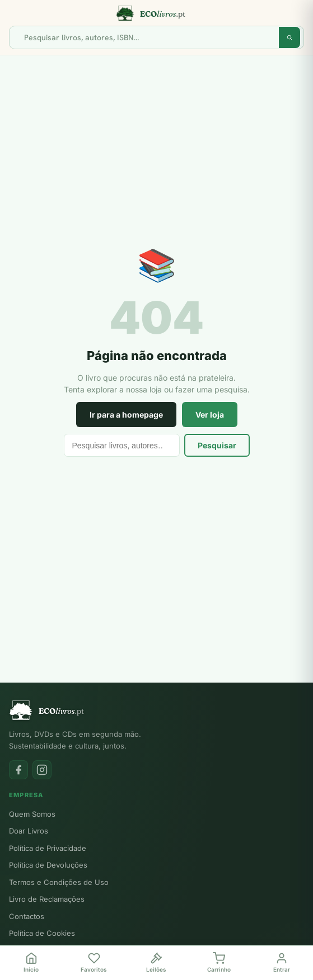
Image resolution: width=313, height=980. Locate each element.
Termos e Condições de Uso (59, 882)
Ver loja (210, 415)
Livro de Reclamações (47, 899)
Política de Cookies (42, 933)
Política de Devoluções (48, 865)
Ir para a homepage (126, 415)
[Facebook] (18, 770)
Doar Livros (29, 831)
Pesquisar (217, 445)
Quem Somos (32, 814)
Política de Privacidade (48, 848)
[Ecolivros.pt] (156, 13)
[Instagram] (42, 770)
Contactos (27, 916)
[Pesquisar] (149, 37)
